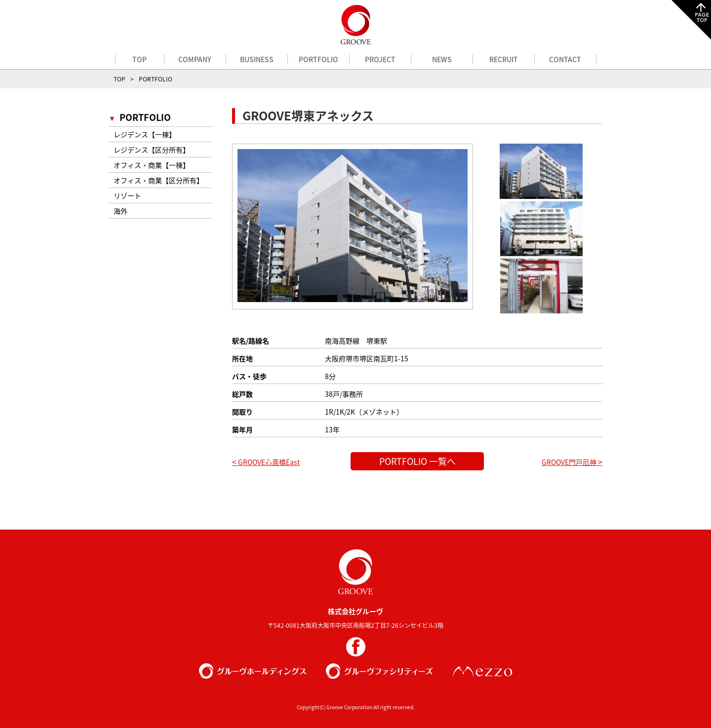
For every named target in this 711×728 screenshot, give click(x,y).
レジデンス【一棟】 (145, 134)
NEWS (442, 59)
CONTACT (565, 59)
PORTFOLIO (318, 59)
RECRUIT (504, 59)
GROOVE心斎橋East (266, 462)
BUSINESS (257, 59)
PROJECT (380, 59)
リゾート (127, 195)
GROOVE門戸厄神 (572, 462)
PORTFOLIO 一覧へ (417, 461)
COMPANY (195, 59)
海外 (120, 211)
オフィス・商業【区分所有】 (158, 180)
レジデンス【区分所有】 (152, 150)
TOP (139, 59)
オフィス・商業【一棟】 (152, 165)
